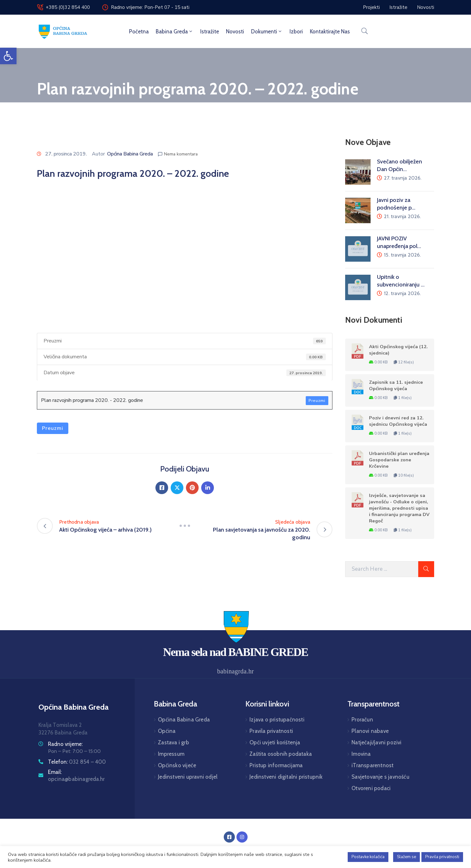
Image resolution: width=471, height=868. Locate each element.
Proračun (362, 720)
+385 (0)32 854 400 (68, 7)
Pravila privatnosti (271, 731)
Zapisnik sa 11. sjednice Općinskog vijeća (396, 385)
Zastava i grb (174, 742)
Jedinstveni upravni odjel (188, 777)
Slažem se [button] (406, 857)
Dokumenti (267, 31)
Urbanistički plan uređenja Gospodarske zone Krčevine (399, 460)
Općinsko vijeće (177, 765)
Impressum (171, 754)
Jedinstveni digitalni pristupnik (286, 777)
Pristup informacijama (276, 765)
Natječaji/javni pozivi (376, 742)
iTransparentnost (372, 765)
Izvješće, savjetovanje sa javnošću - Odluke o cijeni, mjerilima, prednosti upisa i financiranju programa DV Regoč (399, 508)
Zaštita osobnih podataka (281, 754)
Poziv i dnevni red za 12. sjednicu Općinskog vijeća (398, 421)
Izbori (296, 31)
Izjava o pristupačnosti (277, 720)
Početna (139, 31)
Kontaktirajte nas (330, 31)
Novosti (235, 31)
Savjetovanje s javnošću (380, 777)
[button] (8, 56)
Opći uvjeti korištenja (275, 742)
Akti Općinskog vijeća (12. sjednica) (398, 350)
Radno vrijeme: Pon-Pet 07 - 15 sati (150, 7)
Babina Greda (174, 31)
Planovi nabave (370, 731)
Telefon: (77, 762)
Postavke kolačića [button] (368, 857)
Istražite (210, 31)
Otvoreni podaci (371, 788)
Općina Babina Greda (130, 154)
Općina (167, 731)
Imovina (361, 754)
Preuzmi (317, 401)
